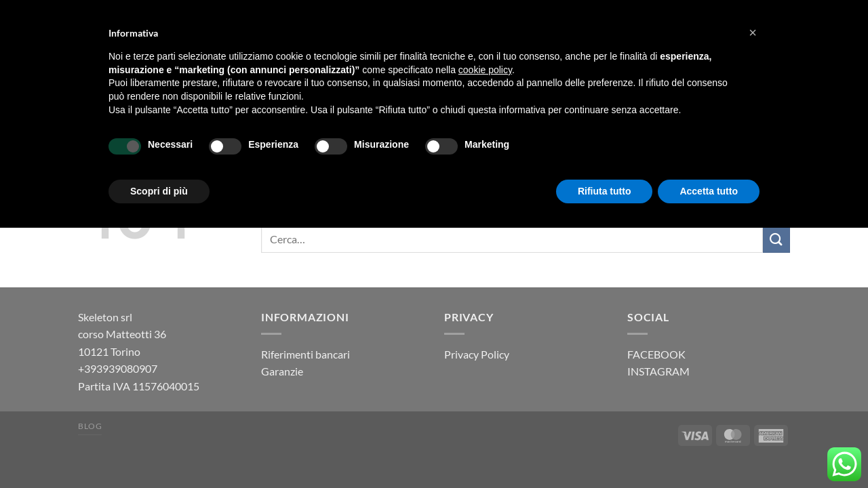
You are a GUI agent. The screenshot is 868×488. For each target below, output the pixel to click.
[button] (753, 33)
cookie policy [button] (485, 70)
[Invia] (776, 240)
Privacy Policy (477, 354)
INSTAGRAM (658, 371)
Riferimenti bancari (305, 354)
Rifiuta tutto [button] (605, 191)
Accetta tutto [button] (709, 191)
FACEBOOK (656, 354)
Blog (90, 426)
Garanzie (282, 371)
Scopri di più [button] (159, 191)
